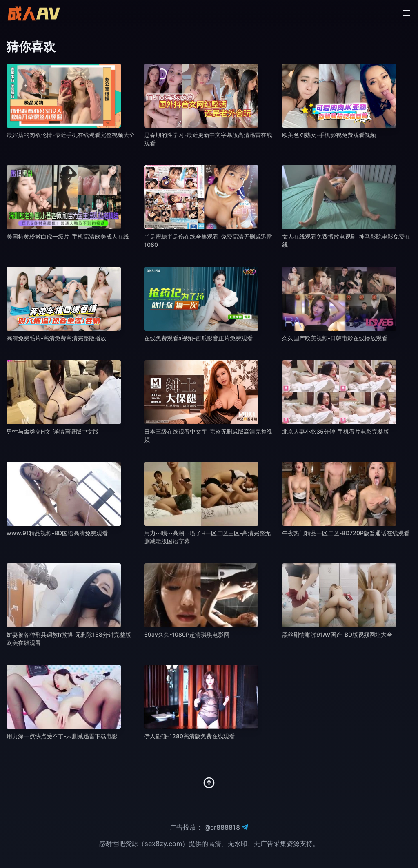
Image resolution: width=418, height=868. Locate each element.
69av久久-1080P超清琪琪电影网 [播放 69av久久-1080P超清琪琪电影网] (187, 634)
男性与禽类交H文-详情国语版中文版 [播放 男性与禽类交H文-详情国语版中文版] (53, 431)
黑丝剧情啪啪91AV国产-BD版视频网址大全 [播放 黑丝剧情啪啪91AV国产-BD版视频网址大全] (337, 634)
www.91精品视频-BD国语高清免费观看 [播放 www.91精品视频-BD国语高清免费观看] (57, 533)
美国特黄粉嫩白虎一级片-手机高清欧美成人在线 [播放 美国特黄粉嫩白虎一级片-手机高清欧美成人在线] (68, 236)
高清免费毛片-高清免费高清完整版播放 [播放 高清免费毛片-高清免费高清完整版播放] (56, 338)
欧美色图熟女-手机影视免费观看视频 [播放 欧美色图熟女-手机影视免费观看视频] (329, 135)
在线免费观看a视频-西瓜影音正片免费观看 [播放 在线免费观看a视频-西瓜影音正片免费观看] (198, 338)
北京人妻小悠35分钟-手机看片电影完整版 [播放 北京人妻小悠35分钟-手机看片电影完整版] (336, 431)
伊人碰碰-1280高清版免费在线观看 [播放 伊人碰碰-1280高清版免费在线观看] (189, 736)
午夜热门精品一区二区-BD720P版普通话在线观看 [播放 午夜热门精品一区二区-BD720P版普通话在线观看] (346, 533)
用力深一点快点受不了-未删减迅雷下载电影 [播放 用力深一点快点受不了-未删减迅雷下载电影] (62, 736)
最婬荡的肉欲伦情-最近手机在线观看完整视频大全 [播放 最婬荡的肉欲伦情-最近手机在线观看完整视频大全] (71, 135)
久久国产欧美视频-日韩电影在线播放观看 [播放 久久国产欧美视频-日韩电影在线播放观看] (335, 338)
